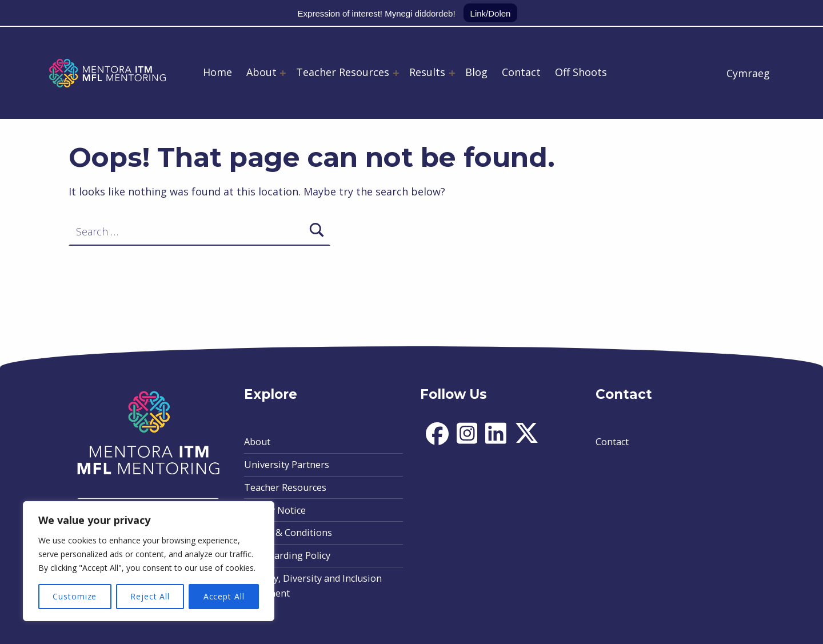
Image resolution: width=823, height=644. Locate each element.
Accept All (224, 596)
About (261, 72)
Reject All (150, 596)
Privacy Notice (275, 510)
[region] (149, 561)
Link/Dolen (491, 13)
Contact (521, 72)
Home (217, 72)
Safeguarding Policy (287, 555)
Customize (75, 596)
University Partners (287, 465)
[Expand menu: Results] (452, 73)
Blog (476, 72)
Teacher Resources (343, 72)
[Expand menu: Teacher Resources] (396, 73)
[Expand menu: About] (283, 73)
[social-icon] (437, 442)
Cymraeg (748, 73)
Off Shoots (581, 72)
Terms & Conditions (288, 533)
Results (427, 72)
